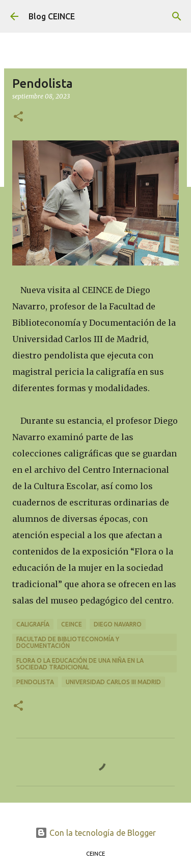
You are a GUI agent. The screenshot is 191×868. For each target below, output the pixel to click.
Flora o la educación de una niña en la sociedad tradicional (80, 664)
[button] (18, 117)
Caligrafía (33, 624)
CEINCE (72, 624)
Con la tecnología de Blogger (95, 833)
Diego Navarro (118, 624)
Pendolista (35, 682)
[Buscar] (177, 16)
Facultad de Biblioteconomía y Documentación (68, 642)
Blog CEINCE (52, 16)
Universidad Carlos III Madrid (113, 682)
